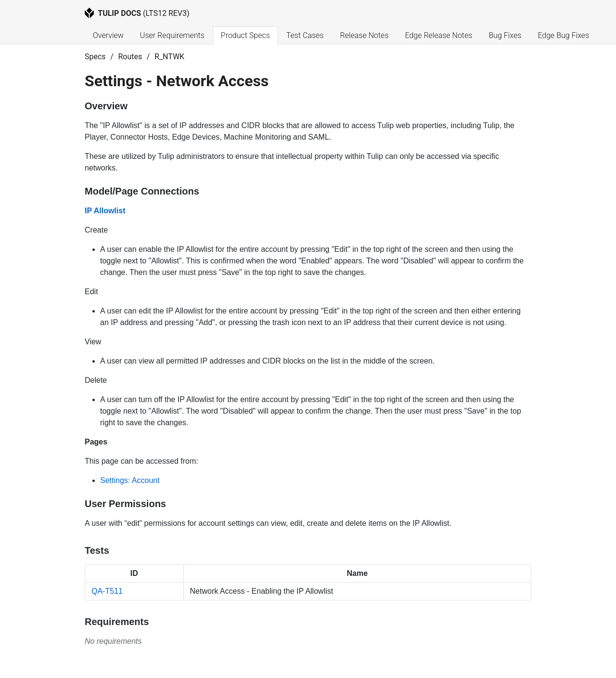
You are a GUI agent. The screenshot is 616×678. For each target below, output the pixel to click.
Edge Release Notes (438, 35)
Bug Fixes (505, 35)
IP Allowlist (105, 211)
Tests (97, 550)
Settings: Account (130, 480)
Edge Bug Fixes (563, 35)
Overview (108, 35)
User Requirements (172, 35)
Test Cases (305, 35)
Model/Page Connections (142, 191)
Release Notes (364, 35)
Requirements (117, 622)
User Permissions (125, 504)
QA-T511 (107, 591)
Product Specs (245, 35)
